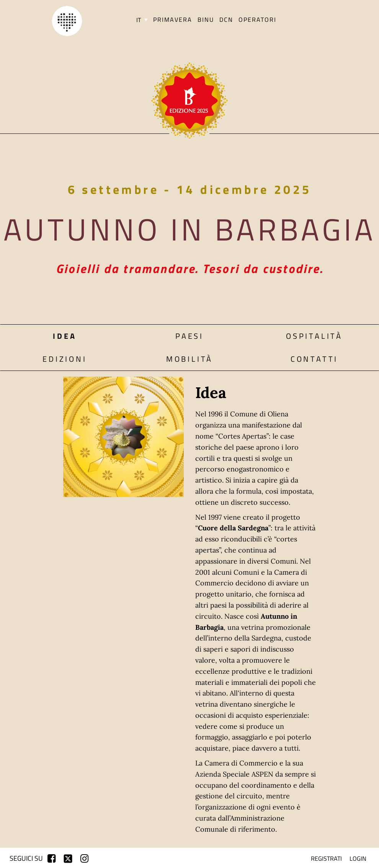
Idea (65, 336)
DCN (226, 20)
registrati (326, 858)
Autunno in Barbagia (190, 229)
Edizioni (65, 359)
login (358, 858)
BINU (206, 20)
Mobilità (189, 359)
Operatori (257, 20)
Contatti (314, 359)
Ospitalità (314, 336)
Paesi (189, 336)
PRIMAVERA (173, 20)
